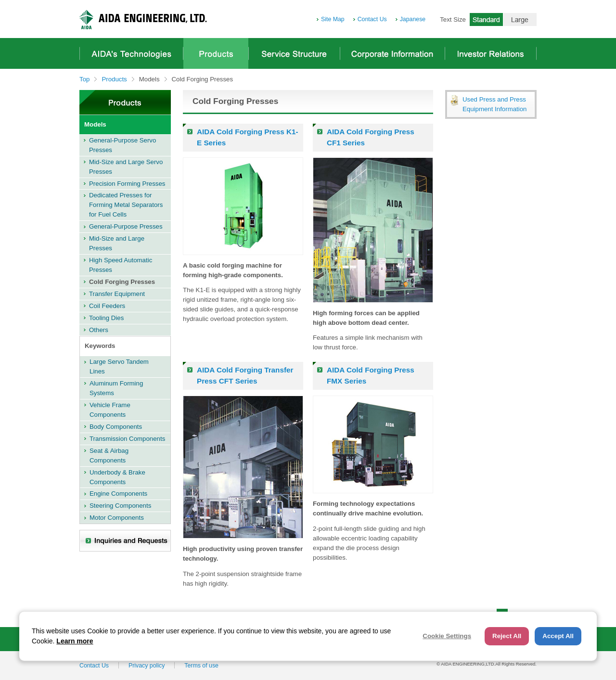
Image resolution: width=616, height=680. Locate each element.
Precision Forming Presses (127, 184)
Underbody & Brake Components (117, 477)
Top (84, 79)
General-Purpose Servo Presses (122, 145)
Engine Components (118, 494)
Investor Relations (491, 53)
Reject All (507, 636)
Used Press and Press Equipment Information (494, 104)
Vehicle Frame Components (110, 410)
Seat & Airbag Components (109, 455)
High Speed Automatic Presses (121, 265)
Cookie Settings (447, 636)
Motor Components (117, 518)
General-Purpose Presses (126, 226)
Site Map (333, 19)
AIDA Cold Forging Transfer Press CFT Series (245, 375)
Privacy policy (147, 666)
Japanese (413, 19)
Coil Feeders (107, 306)
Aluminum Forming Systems (116, 388)
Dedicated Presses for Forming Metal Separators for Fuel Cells (126, 205)
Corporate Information (392, 53)
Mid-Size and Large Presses (117, 243)
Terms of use (201, 666)
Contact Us (372, 19)
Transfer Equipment (117, 294)
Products (216, 53)
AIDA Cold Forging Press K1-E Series (248, 137)
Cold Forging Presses (122, 282)
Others (99, 330)
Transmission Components (127, 439)
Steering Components (120, 506)
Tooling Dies (106, 318)
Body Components (116, 427)
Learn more (75, 641)
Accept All (558, 636)
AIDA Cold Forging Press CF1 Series (371, 137)
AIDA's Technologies (131, 53)
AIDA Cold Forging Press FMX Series (371, 375)
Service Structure (294, 53)
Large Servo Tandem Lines (119, 366)
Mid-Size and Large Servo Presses (126, 167)
